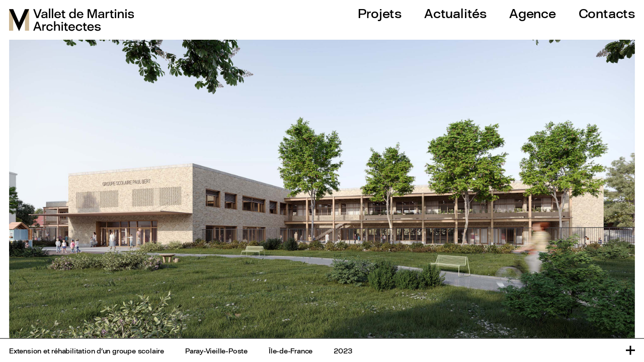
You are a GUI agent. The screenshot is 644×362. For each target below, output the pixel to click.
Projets (380, 13)
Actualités (455, 13)
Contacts (607, 13)
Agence (533, 13)
